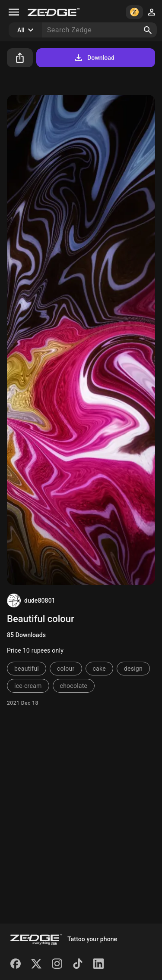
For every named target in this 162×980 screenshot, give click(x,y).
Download (94, 58)
